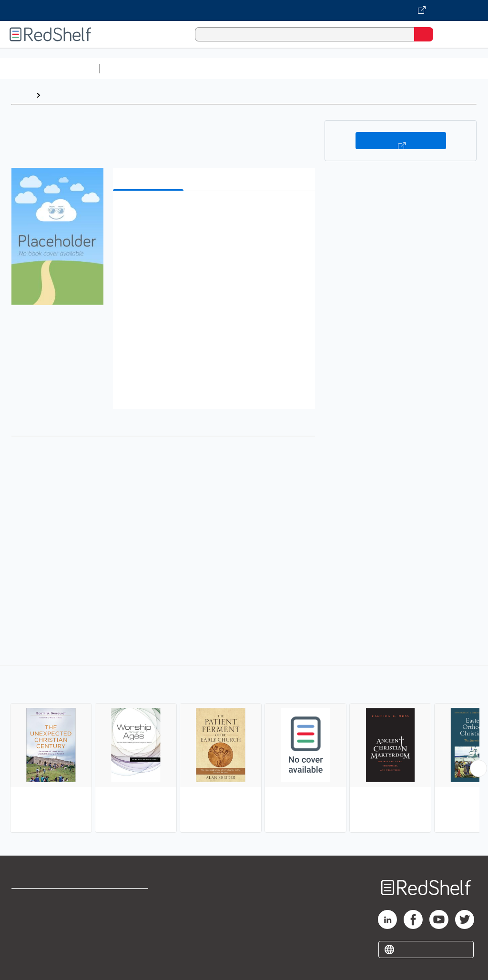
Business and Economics (370, 68)
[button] (213, 213)
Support (25, 921)
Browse (59, 95)
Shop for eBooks (40, 900)
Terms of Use (125, 900)
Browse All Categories (50, 68)
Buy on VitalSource (401, 141)
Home (21, 95)
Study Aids (129, 68)
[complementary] (244, 750)
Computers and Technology (272, 68)
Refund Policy (126, 921)
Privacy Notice (36, 942)
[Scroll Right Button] (478, 768)
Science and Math (187, 68)
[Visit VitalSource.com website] (244, 10)
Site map (26, 963)
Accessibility (124, 942)
